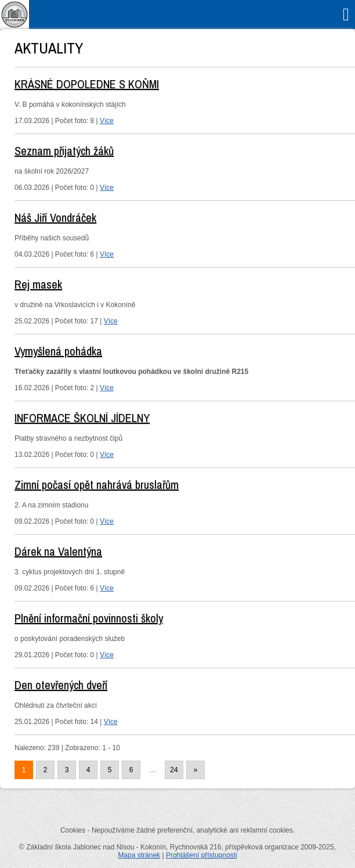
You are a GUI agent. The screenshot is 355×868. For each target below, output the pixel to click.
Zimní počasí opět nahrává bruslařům (97, 485)
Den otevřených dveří (61, 685)
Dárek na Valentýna (58, 551)
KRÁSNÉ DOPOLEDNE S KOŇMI (87, 84)
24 (174, 770)
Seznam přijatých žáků (64, 151)
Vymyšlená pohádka (58, 351)
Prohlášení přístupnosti (202, 855)
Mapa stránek (139, 855)
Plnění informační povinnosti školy (89, 618)
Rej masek (38, 284)
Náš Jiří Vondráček (55, 217)
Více (107, 121)
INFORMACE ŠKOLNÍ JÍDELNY (82, 418)
